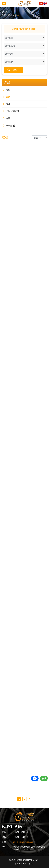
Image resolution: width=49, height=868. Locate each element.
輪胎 (7, 90)
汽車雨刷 (9, 126)
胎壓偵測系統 (11, 111)
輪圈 (7, 118)
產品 (10, 15)
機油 (7, 104)
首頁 (4, 15)
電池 (17, 15)
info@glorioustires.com (23, 842)
